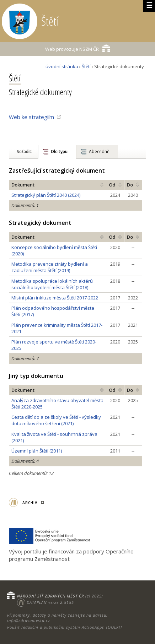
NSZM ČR (77, 48)
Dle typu (59, 151)
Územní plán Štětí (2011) (37, 451)
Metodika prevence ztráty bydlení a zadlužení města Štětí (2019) (50, 267)
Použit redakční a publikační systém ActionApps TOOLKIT (65, 627)
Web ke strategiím (31, 117)
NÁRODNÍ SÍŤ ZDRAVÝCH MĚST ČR (50, 596)
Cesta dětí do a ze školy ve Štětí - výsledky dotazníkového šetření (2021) (56, 420)
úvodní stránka (62, 66)
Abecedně (99, 151)
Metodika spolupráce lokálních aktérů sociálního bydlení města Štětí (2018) (52, 284)
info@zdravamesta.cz (29, 620)
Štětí (86, 66)
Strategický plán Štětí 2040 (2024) (46, 195)
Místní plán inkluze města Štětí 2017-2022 (55, 298)
